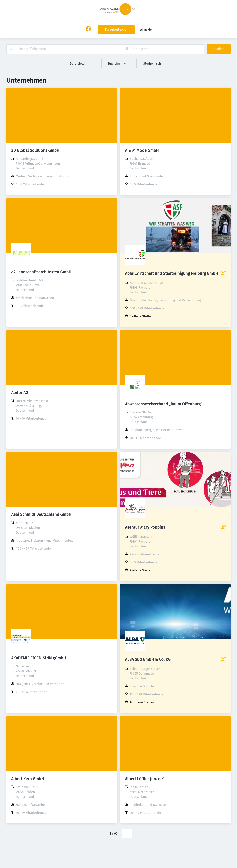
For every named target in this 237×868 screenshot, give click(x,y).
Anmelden (147, 30)
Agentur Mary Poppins (145, 527)
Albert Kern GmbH (28, 779)
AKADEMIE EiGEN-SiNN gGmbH (39, 658)
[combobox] (64, 49)
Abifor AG (20, 393)
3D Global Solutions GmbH (35, 150)
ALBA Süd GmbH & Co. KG (148, 659)
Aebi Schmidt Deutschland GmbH (41, 514)
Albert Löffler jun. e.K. (145, 779)
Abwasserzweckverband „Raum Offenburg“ (164, 404)
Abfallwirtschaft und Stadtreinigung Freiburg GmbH (171, 273)
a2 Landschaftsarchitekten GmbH (41, 272)
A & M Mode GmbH (142, 150)
